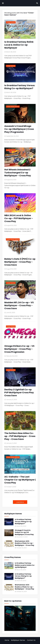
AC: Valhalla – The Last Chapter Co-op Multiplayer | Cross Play (20, 480)
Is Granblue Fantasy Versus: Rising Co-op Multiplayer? (20, 87)
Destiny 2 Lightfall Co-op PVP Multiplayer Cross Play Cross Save (19, 393)
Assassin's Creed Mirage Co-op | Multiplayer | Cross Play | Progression (19, 129)
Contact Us (31, 640)
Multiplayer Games (18, 640)
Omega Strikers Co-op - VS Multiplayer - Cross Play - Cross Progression (19, 349)
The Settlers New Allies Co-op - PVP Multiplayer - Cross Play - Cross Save (20, 436)
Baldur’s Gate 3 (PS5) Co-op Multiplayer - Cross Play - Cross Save (20, 262)
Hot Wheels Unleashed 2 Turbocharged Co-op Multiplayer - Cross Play (18, 173)
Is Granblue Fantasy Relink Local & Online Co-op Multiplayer (19, 45)
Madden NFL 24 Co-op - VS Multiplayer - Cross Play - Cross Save (19, 305)
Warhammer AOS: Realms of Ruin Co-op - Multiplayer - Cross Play (24, 543)
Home (7, 640)
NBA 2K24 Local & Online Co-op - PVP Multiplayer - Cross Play (19, 218)
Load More (20, 502)
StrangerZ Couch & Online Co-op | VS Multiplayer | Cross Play (24, 532)
